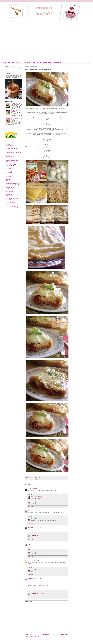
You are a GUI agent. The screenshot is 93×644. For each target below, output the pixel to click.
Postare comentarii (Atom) (34, 636)
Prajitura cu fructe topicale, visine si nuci (13, 183)
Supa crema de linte (9, 197)
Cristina (33, 502)
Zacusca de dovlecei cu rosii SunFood (12, 208)
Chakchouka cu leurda (10, 146)
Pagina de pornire (19, 62)
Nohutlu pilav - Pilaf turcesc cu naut (12, 178)
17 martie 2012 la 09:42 (34, 489)
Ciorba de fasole (9, 155)
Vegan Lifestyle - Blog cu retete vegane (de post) (52, 62)
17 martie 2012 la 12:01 (40, 502)
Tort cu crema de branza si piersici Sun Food (14, 205)
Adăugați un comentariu (30, 601)
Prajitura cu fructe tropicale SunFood (12, 185)
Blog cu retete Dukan (37, 62)
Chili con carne (8, 154)
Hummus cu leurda (9, 172)
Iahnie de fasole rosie (9, 175)
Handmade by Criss (28, 62)
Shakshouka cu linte (9, 196)
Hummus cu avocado (9, 167)
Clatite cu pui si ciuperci (10, 157)
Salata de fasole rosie (9, 193)
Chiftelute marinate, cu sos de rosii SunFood (13, 152)
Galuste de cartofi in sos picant (11, 164)
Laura (29, 561)
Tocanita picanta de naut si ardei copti (12, 204)
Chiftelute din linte (9, 151)
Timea (29, 511)
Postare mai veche (65, 634)
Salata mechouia (9, 194)
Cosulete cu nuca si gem (15, 103)
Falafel (7, 162)
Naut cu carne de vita (9, 177)
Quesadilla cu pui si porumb (11, 189)
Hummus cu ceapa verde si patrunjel (12, 171)
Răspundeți (30, 492)
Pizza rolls (7, 181)
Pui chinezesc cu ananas (10, 187)
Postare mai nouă (28, 634)
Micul (32, 497)
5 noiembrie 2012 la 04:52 (41, 594)
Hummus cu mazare (9, 174)
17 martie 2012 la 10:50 (38, 497)
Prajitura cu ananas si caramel (11, 182)
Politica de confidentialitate (9, 62)
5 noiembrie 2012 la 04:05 (43, 586)
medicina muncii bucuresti (33, 586)
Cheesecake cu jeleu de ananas (11, 147)
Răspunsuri (31, 495)
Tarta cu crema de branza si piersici (12, 198)
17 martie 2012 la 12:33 (36, 544)
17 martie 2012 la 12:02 (40, 535)
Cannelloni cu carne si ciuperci (33, 479)
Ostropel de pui (8, 179)
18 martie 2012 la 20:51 (40, 552)
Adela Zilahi (30, 579)
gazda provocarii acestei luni (35, 110)
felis (29, 489)
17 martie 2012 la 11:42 (37, 527)
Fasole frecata (8, 163)
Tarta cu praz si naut (9, 201)
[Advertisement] (16, 29)
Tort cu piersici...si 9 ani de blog (11, 206)
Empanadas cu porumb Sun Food (12, 160)
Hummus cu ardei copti (10, 166)
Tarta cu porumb (9, 200)
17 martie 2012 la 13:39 (35, 561)
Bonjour (29, 544)
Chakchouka (8, 144)
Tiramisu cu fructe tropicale (10, 202)
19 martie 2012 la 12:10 (37, 579)
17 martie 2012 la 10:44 (35, 511)
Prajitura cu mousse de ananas (11, 186)
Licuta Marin (30, 527)
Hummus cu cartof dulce (10, 170)
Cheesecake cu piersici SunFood (11, 148)
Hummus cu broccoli (9, 168)
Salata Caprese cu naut (10, 192)
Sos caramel (7, 73)
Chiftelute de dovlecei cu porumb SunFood (13, 150)
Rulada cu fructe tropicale (10, 190)
